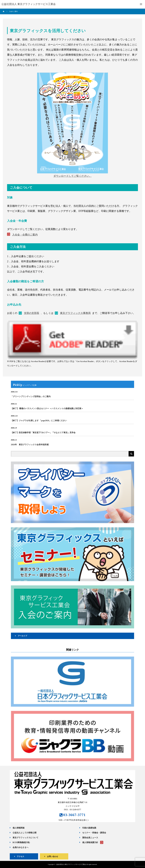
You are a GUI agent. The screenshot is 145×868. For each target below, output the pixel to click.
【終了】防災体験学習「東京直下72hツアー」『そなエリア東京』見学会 (43, 433)
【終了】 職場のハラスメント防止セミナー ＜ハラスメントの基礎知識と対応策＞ (47, 409)
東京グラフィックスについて (24, 838)
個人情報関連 (17, 828)
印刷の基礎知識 (88, 828)
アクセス (18, 856)
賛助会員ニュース (89, 838)
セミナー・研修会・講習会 (93, 833)
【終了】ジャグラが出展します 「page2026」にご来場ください (39, 421)
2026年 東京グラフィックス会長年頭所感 (30, 445)
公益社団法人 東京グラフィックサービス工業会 (71, 864)
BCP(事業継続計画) (20, 842)
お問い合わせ (50, 856)
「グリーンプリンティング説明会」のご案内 (31, 396)
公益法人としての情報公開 (23, 833)
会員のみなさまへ (19, 847)
